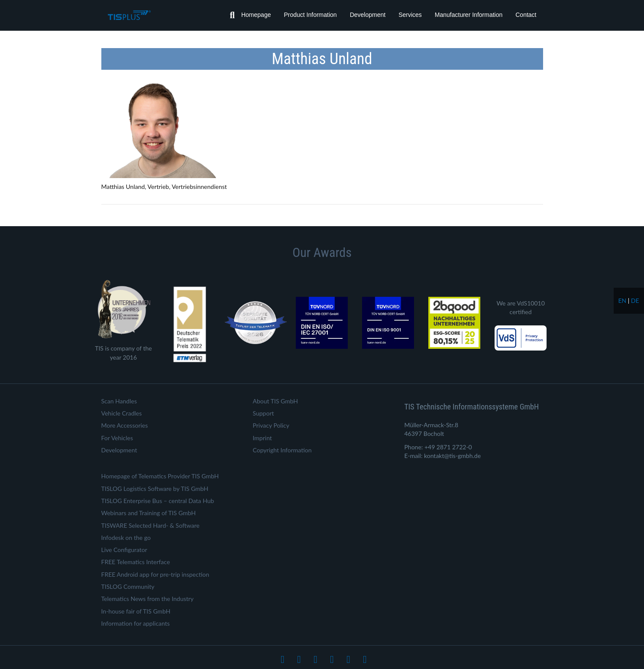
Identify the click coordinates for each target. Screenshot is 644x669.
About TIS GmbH (276, 401)
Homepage (256, 15)
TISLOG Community (128, 586)
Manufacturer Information (469, 15)
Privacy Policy (271, 425)
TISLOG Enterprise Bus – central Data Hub (158, 501)
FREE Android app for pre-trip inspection (155, 574)
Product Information (310, 15)
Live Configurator (124, 550)
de (635, 300)
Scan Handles (119, 401)
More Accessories (125, 425)
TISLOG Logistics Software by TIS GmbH (155, 489)
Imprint (262, 438)
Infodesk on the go (126, 537)
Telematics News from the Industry (148, 599)
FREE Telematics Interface (136, 562)
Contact (526, 15)
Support (264, 413)
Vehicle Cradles (122, 413)
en (622, 300)
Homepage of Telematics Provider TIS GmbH (160, 476)
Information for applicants (136, 623)
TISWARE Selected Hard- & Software (150, 525)
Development (368, 15)
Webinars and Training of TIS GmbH (149, 513)
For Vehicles (117, 438)
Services (410, 15)
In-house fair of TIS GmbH (136, 611)
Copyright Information (282, 450)
